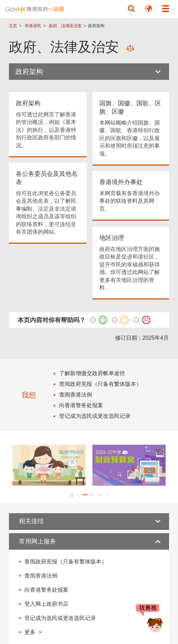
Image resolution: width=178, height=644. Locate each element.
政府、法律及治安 (65, 26)
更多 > (33, 632)
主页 (13, 26)
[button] (131, 9)
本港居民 (33, 26)
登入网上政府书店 (46, 604)
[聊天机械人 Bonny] (150, 619)
